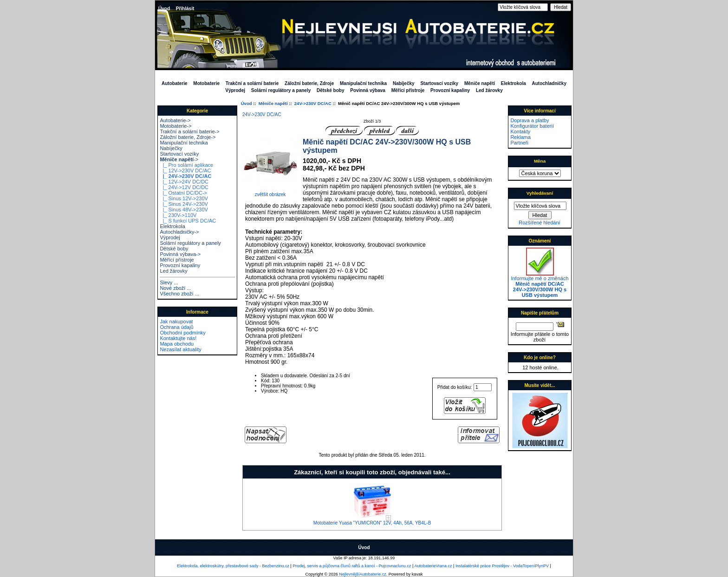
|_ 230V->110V (178, 215)
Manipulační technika (363, 83)
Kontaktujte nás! (178, 338)
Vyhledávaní (540, 193)
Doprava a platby (530, 120)
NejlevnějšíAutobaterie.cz (363, 574)
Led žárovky (489, 90)
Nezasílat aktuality (180, 349)
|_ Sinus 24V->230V (184, 204)
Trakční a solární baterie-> (189, 131)
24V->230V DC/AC (313, 103)
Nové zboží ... (175, 288)
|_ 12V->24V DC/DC (184, 182)
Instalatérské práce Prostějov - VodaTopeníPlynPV (502, 566)
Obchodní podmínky (182, 333)
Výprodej (235, 90)
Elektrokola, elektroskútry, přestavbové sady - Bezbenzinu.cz (233, 566)
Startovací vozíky (439, 83)
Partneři (519, 143)
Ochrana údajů (176, 327)
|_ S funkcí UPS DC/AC (188, 221)
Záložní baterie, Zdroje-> (188, 137)
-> (179, 159)
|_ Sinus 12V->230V (184, 198)
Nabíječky (404, 83)
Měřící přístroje (408, 90)
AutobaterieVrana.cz (433, 566)
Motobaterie (206, 83)
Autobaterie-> (175, 120)
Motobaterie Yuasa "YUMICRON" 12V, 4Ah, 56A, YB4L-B (372, 523)
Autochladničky (549, 83)
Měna (540, 161)
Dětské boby (330, 90)
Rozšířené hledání (539, 223)
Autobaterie (175, 83)
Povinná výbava (368, 90)
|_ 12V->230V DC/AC (185, 170)
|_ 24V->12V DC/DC (184, 187)
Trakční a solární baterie (252, 83)
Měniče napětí (273, 103)
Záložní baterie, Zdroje (309, 83)
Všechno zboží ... (179, 294)
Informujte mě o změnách (539, 284)
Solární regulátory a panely (281, 90)
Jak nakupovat (176, 321)
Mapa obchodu (177, 344)
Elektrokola (513, 83)
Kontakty (520, 131)
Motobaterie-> (175, 126)
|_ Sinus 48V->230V (184, 210)
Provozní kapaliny (450, 90)
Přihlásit (185, 9)
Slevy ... (169, 282)
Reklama (520, 137)
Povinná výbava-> (180, 254)
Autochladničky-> (179, 232)
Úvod (164, 9)
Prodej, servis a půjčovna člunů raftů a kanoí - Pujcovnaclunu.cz (352, 566)
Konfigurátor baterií (532, 126)
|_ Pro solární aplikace (186, 165)
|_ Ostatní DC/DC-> (183, 193)
